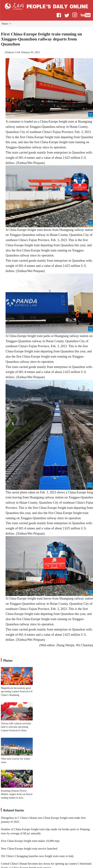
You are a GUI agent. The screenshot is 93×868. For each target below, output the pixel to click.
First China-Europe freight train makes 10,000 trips (30, 841)
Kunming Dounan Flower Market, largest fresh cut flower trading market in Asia (17, 794)
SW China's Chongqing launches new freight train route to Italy (37, 856)
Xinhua (9, 52)
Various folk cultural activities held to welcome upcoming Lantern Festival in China (16, 727)
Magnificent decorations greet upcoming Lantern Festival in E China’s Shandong (17, 692)
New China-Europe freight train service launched (29, 849)
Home (5, 24)
